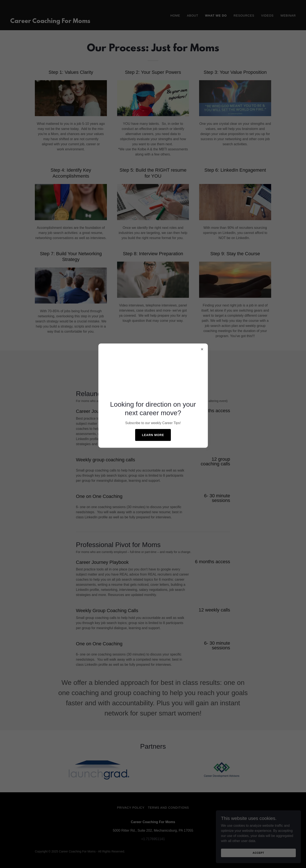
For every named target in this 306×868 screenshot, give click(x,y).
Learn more (153, 435)
